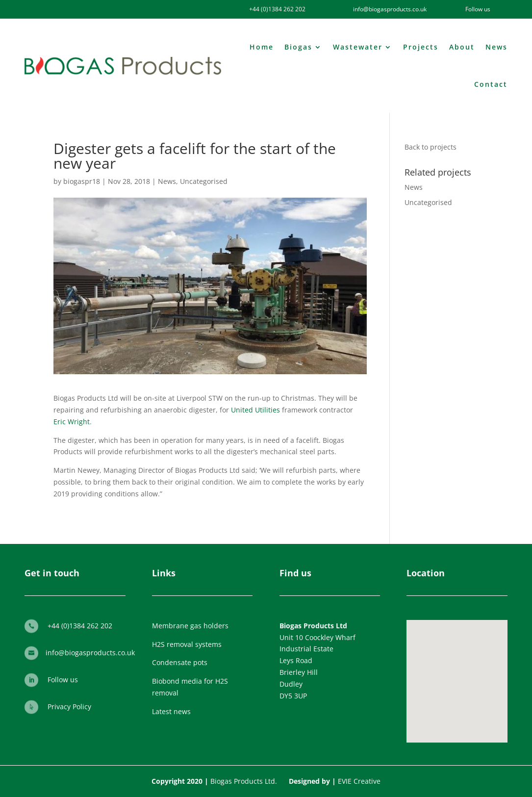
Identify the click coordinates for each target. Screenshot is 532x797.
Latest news (171, 711)
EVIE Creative (359, 781)
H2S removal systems (187, 644)
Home (262, 47)
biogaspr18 (82, 181)
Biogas (298, 47)
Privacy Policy (69, 707)
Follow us (63, 680)
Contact (491, 84)
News (496, 47)
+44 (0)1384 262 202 (277, 9)
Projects (421, 47)
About (462, 47)
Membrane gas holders (190, 626)
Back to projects (431, 147)
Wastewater (358, 47)
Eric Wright (72, 422)
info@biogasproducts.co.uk (90, 653)
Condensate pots (180, 662)
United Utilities (255, 410)
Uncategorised (204, 181)
